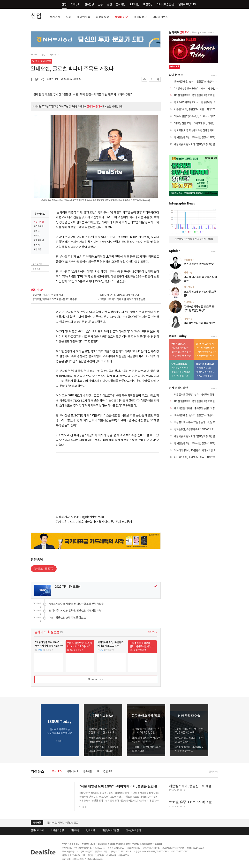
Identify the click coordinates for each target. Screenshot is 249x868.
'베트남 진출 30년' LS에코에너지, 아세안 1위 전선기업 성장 (203, 123)
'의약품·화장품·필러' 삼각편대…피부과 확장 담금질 (207, 348)
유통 (69, 17)
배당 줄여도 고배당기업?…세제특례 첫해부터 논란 (199, 395)
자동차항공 (102, 17)
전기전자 (55, 17)
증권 (109, 4)
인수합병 (89, 4)
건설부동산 (140, 17)
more (41, 290)
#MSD (37, 236)
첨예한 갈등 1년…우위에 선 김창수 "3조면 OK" (197, 137)
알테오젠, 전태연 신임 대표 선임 (48, 295)
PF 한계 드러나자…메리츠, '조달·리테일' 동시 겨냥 (207, 368)
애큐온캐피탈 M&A (205, 364)
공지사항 (37, 823)
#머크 (37, 231)
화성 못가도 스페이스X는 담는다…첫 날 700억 (197, 422)
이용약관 (75, 831)
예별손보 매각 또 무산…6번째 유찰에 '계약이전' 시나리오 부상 (182, 348)
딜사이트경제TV (189, 4)
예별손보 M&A (178, 344)
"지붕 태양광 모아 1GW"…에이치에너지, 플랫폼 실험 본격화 (204, 89)
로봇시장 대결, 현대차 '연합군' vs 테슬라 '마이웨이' (199, 82)
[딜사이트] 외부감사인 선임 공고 (63, 823)
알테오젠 (44, 569)
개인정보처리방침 (110, 831)
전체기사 (213, 771)
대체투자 (75, 4)
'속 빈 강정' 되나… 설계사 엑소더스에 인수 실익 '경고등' (182, 356)
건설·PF (107, 771)
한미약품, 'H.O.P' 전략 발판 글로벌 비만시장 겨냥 (75, 611)
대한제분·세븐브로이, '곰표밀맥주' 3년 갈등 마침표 (199, 144)
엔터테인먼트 (161, 17)
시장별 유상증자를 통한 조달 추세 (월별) (194, 239)
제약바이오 (121, 17)
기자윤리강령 (57, 831)
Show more (96, 679)
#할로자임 (39, 241)
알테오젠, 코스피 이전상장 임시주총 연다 (119, 295)
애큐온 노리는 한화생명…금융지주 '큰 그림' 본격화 (207, 372)
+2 (156, 587)
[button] (215, 730)
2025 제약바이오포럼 (41, 61)
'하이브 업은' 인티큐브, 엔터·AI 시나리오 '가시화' (198, 116)
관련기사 (35, 290)
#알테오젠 (39, 222)
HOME (34, 55)
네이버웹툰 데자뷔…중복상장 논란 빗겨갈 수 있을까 (199, 408)
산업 (64, 4)
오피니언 (134, 4)
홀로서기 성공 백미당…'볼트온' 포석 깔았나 (182, 372)
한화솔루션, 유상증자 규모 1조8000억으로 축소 (197, 429)
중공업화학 (83, 17)
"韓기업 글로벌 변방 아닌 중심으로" (68, 618)
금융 (100, 4)
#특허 (37, 245)
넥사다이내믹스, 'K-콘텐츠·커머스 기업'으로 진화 (198, 450)
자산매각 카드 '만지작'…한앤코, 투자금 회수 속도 (182, 368)
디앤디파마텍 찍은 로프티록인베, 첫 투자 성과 (207, 352)
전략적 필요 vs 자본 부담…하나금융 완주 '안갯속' (182, 352)
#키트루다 (39, 226)
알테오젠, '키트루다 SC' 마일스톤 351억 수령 (54, 300)
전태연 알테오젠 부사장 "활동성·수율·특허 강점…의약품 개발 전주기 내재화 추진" (83, 95)
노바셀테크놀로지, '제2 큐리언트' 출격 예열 (207, 356)
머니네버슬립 (166, 4)
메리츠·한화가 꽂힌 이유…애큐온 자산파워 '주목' (207, 376)
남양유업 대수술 (179, 364)
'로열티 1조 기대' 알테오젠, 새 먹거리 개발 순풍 (123, 300)
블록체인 (121, 4)
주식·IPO (57, 771)
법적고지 (90, 831)
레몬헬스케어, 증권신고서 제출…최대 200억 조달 (198, 109)
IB (98, 771)
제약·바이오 (72, 771)
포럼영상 (148, 4)
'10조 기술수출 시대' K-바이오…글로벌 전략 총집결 (76, 604)
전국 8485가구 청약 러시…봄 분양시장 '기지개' (197, 102)
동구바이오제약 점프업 (206, 344)
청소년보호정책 (133, 831)
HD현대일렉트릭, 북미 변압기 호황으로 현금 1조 (197, 95)
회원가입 (151, 632)
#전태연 (38, 250)
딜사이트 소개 (37, 831)
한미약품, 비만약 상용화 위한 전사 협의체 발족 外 (198, 130)
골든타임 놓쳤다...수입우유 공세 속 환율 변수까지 (182, 376)
